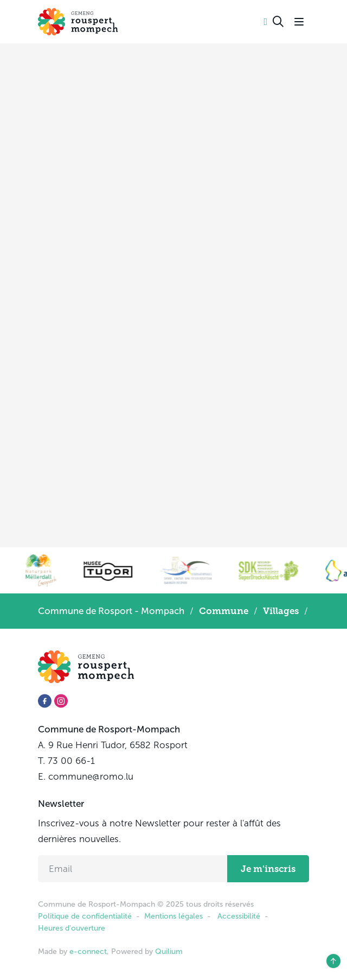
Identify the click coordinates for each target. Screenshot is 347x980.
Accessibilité (239, 916)
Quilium (169, 951)
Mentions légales (173, 916)
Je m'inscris (268, 869)
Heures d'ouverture (72, 928)
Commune (224, 611)
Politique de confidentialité (85, 916)
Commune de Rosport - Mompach (111, 611)
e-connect (88, 951)
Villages (281, 611)
